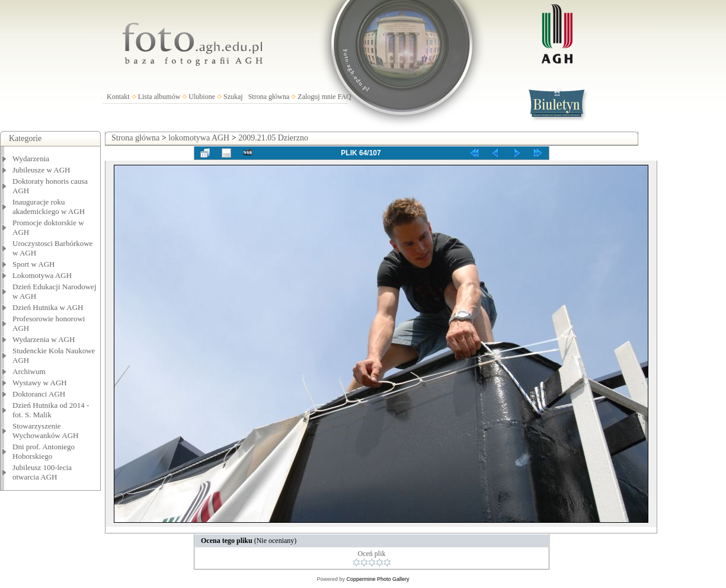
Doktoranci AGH (39, 394)
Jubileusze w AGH (41, 170)
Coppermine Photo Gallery (378, 579)
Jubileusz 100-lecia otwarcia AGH (42, 472)
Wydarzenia (31, 159)
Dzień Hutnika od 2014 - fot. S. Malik (51, 410)
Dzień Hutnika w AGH (48, 307)
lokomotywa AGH (199, 138)
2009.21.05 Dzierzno (273, 138)
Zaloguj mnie (316, 97)
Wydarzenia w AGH (44, 339)
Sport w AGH (34, 264)
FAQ (345, 97)
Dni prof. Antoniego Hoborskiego (44, 451)
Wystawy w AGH (40, 383)
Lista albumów (159, 97)
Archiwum (29, 371)
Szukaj (233, 97)
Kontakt (118, 97)
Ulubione (202, 97)
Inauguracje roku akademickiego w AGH (49, 207)
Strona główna (269, 97)
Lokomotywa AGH (42, 275)
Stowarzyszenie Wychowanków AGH (46, 431)
